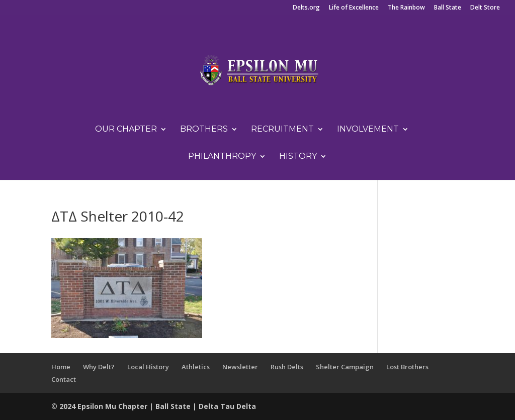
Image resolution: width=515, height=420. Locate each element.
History (298, 157)
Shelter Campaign (345, 367)
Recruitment (282, 130)
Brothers (204, 130)
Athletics (196, 367)
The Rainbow (406, 8)
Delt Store (485, 8)
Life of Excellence (354, 8)
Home (61, 367)
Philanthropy (222, 157)
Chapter (134, 406)
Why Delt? (99, 367)
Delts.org (306, 8)
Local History (148, 367)
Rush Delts (287, 367)
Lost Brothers (407, 367)
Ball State (448, 8)
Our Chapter (126, 130)
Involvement (368, 130)
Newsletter (240, 367)
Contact (64, 379)
